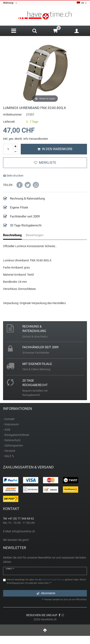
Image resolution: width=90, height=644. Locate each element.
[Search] (35, 31)
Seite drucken (13, 176)
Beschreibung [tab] (12, 235)
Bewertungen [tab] (35, 235)
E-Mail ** (10, 569)
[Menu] (14, 31)
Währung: (10, 3)
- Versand (9, 451)
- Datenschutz (12, 440)
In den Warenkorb (55, 149)
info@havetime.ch (24, 531)
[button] (20, 185)
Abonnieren (46, 593)
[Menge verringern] (15, 152)
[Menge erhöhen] (15, 147)
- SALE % (8, 456)
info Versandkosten (36, 139)
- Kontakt (9, 419)
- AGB (7, 430)
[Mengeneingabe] (8, 149)
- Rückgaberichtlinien (16, 435)
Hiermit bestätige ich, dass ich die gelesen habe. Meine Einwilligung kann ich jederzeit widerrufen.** (46, 581)
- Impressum (11, 424)
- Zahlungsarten (13, 445)
